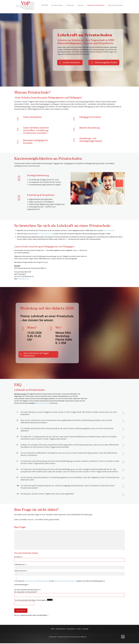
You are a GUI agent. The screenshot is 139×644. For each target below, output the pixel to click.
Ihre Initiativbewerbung (46, 234)
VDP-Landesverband (42, 404)
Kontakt (85, 630)
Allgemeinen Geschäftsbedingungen (36, 582)
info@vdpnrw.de (23, 279)
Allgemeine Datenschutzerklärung (66, 582)
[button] (69, 414)
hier (67, 239)
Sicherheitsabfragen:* (21, 585)
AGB (53, 630)
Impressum (71, 630)
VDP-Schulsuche (109, 230)
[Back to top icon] (123, 637)
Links (79, 630)
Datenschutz (61, 630)
